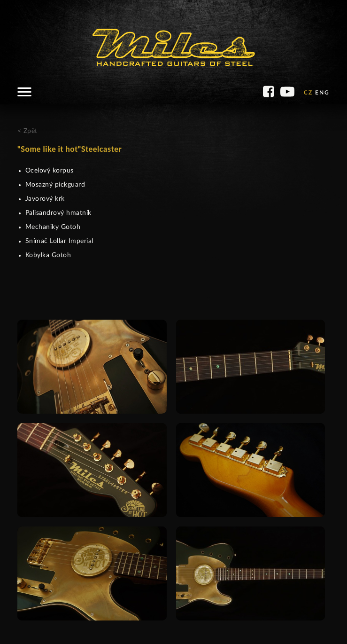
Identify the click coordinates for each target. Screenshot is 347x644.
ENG (322, 92)
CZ (308, 92)
